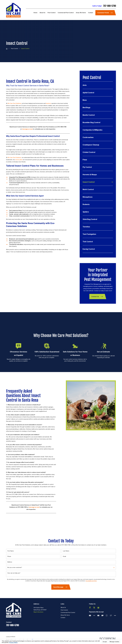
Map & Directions (38, 612)
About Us (63, 607)
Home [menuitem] (35, 13)
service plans (19, 160)
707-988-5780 (110, 6)
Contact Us (97, 297)
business (48, 103)
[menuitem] (98, 85)
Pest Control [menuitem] (52, 13)
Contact (63, 618)
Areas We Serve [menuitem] (81, 13)
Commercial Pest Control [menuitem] (66, 13)
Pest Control (64, 610)
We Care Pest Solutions (14, 103)
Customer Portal (105, 13)
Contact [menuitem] (91, 13)
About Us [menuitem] (42, 13)
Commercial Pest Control (68, 613)
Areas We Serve (65, 615)
